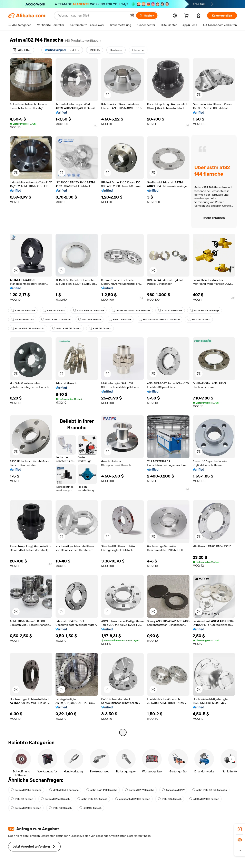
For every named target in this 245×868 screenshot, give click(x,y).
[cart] (187, 16)
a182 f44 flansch (54, 310)
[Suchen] (147, 16)
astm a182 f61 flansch (55, 799)
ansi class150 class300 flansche (159, 319)
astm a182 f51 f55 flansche (210, 790)
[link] (240, 829)
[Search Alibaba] (92, 16)
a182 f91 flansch (100, 328)
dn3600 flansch (90, 808)
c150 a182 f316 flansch (204, 799)
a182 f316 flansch (170, 799)
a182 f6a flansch (90, 319)
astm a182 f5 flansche (56, 319)
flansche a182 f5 (22, 319)
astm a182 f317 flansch (92, 799)
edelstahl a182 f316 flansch (133, 799)
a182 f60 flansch (60, 808)
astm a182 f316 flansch (26, 808)
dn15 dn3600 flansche (64, 790)
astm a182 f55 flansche (26, 790)
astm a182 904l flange (205, 310)
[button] (132, 16)
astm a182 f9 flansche (140, 790)
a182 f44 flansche (23, 310)
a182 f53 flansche (170, 310)
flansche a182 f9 (173, 790)
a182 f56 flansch (199, 319)
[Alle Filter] (22, 50)
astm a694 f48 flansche (102, 790)
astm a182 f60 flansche (89, 310)
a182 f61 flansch (22, 799)
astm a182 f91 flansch (67, 328)
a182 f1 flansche (120, 319)
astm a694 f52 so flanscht (28, 328)
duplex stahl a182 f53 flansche (131, 310)
